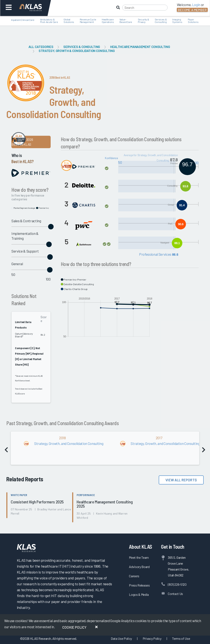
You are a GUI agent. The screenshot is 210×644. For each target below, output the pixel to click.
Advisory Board (139, 567)
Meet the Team (139, 557)
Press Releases (139, 585)
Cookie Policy (74, 627)
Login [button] (196, 5)
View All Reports (181, 480)
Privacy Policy (152, 638)
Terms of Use (181, 638)
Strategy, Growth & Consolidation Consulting (77, 51)
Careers (134, 576)
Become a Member (192, 10)
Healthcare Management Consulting (140, 47)
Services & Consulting (82, 47)
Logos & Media (139, 594)
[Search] (145, 8)
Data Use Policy (121, 638)
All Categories (41, 47)
